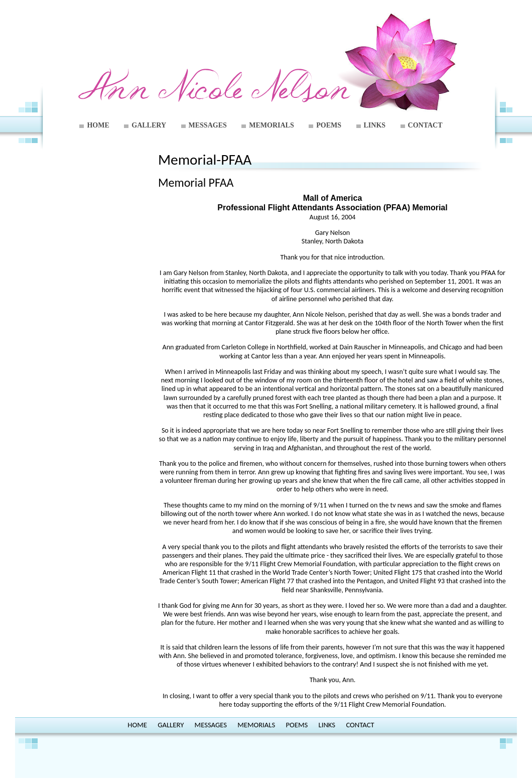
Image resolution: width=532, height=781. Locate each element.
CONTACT (425, 125)
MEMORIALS (271, 125)
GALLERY (149, 125)
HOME (98, 125)
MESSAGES (208, 125)
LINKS (375, 125)
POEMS (329, 125)
